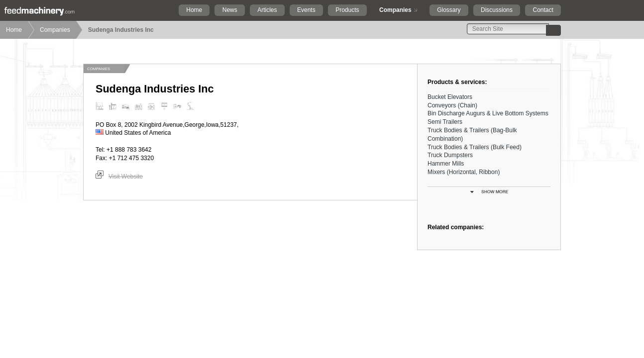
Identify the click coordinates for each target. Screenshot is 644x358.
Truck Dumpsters (450, 155)
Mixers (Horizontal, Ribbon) (464, 172)
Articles (267, 10)
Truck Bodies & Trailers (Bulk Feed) (475, 147)
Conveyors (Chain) (452, 105)
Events (306, 10)
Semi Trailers (445, 122)
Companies (395, 10)
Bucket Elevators (450, 97)
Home (194, 10)
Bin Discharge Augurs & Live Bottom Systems (488, 113)
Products (347, 10)
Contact (543, 10)
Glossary (449, 10)
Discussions (497, 10)
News (230, 10)
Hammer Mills (446, 164)
